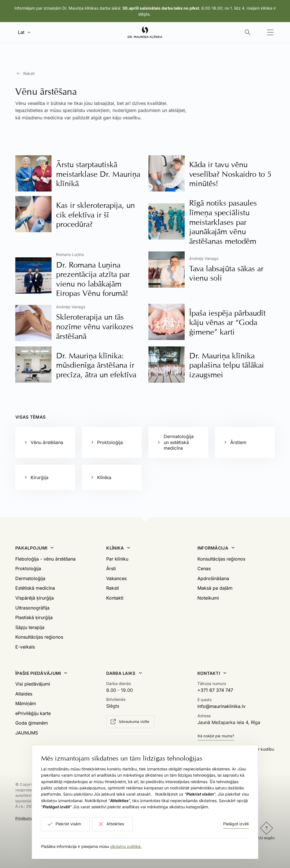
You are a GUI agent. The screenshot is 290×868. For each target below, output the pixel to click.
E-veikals (25, 647)
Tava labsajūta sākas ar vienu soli (226, 273)
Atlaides (24, 694)
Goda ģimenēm (32, 723)
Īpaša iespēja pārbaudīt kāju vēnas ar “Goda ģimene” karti (227, 322)
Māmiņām (26, 703)
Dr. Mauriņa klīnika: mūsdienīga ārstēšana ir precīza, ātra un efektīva (96, 365)
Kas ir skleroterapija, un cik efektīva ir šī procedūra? (95, 215)
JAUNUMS (27, 733)
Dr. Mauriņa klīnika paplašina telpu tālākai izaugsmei (227, 365)
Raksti (29, 73)
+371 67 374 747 (215, 690)
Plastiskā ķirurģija (34, 617)
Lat (21, 32)
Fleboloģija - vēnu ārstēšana (45, 559)
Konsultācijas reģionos (39, 637)
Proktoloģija (28, 568)
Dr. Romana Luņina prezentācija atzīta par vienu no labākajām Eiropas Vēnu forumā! (93, 279)
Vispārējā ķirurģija (35, 598)
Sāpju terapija (30, 627)
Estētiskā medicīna (35, 588)
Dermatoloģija (30, 578)
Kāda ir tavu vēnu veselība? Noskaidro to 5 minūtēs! (230, 174)
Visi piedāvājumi (33, 684)
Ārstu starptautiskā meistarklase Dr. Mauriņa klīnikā (98, 174)
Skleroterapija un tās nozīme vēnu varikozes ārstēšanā (95, 326)
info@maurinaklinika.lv (221, 706)
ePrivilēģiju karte (33, 713)
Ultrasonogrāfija (32, 608)
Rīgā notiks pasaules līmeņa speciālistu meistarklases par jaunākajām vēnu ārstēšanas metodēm (223, 222)
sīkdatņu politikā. (126, 846)
